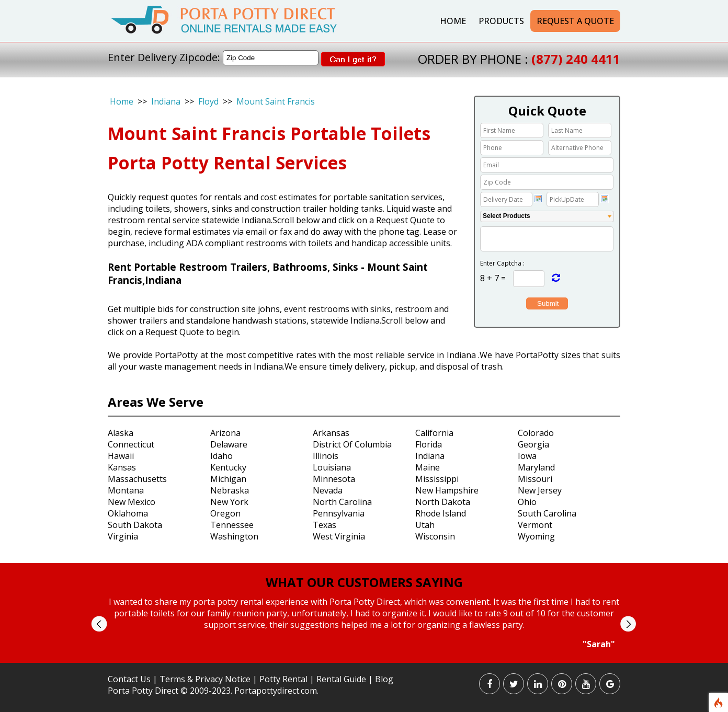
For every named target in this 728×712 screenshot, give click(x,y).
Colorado (536, 433)
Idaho (221, 456)
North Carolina (342, 502)
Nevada (328, 490)
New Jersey (540, 490)
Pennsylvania (339, 513)
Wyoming (536, 536)
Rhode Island (441, 513)
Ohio (527, 502)
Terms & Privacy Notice (205, 679)
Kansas (122, 467)
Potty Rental (283, 679)
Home (453, 21)
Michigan (228, 479)
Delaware (229, 444)
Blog (384, 679)
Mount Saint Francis (276, 101)
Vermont (535, 525)
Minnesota (334, 479)
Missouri (535, 479)
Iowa (527, 456)
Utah (425, 525)
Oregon (225, 513)
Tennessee (232, 525)
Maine (428, 467)
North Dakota (443, 502)
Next (628, 624)
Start (360, 659)
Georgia (533, 444)
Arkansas (331, 433)
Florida (429, 444)
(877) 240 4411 (576, 59)
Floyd (208, 101)
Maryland (536, 467)
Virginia (123, 536)
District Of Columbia (352, 444)
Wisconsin (435, 536)
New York (229, 502)
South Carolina (547, 513)
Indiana (166, 101)
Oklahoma (128, 513)
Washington (234, 536)
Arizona (225, 433)
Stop (368, 659)
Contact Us (129, 679)
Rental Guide (342, 679)
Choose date (538, 199)
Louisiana (332, 467)
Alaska (121, 433)
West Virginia (339, 536)
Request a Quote (575, 21)
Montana (126, 490)
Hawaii (121, 456)
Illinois (326, 456)
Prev (99, 624)
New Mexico (132, 502)
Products (501, 21)
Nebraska (230, 490)
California (434, 433)
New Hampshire (447, 490)
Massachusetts (137, 479)
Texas (325, 525)
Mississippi (437, 479)
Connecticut (131, 444)
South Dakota (135, 525)
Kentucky (228, 467)
